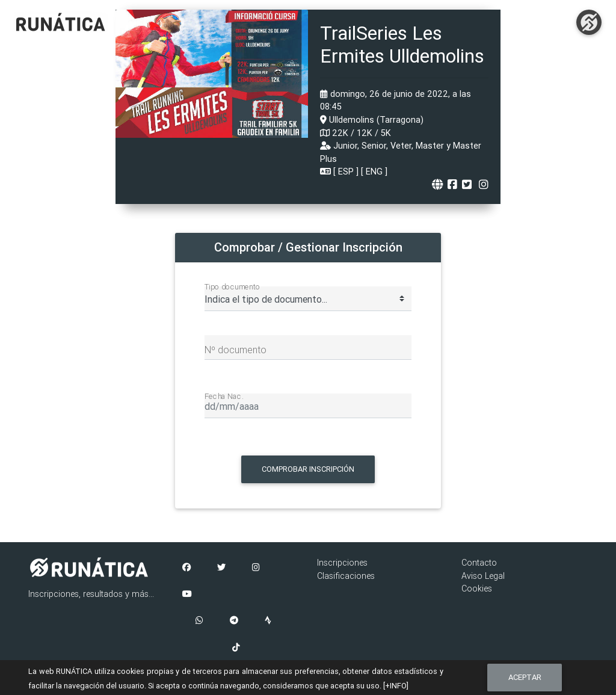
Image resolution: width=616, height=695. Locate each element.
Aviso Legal (483, 576)
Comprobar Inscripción (308, 469)
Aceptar (525, 677)
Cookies (477, 588)
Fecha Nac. (224, 396)
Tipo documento (233, 286)
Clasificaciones (346, 576)
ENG (374, 171)
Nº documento (236, 350)
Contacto (479, 563)
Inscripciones (342, 563)
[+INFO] (396, 686)
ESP (346, 171)
